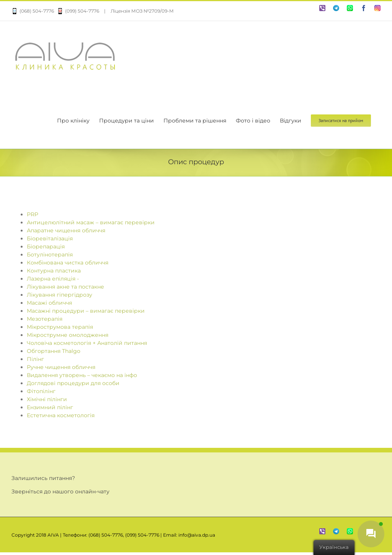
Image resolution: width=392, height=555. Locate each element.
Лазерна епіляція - (53, 279)
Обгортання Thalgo (54, 351)
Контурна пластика (54, 271)
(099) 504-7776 (77, 11)
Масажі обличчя (49, 303)
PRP (33, 214)
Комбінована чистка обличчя (68, 263)
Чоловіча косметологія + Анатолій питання (87, 343)
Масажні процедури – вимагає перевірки (86, 311)
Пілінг (35, 359)
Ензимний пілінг (50, 407)
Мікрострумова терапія (60, 327)
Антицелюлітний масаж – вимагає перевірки (91, 222)
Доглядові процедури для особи (73, 383)
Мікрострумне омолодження (68, 335)
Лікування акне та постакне (65, 287)
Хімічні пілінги (47, 399)
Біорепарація (46, 246)
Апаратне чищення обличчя (66, 230)
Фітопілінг (41, 391)
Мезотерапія (45, 319)
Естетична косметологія (61, 415)
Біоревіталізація (50, 238)
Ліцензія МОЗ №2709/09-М (142, 11)
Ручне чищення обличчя (61, 367)
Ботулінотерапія (50, 255)
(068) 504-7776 (33, 11)
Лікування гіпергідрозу (60, 295)
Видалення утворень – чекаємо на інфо (82, 375)
